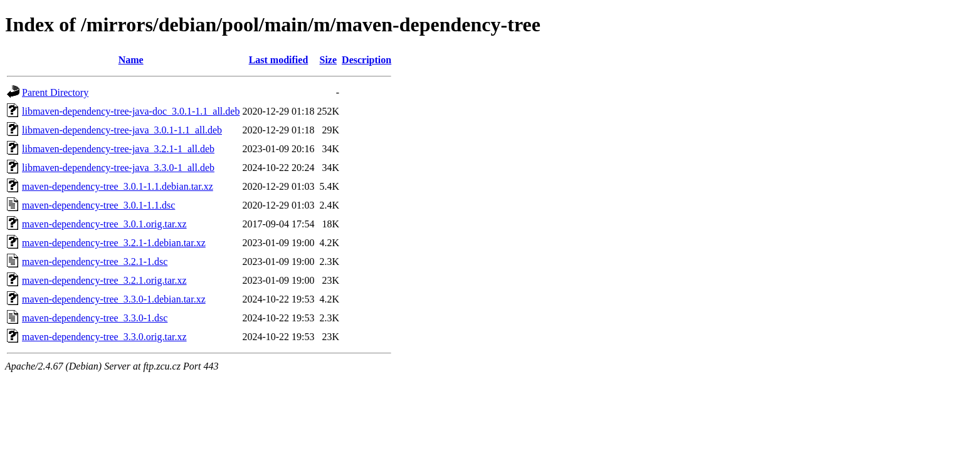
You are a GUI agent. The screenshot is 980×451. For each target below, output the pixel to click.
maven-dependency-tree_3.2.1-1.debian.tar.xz (114, 243)
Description (366, 60)
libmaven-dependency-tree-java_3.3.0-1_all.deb (118, 168)
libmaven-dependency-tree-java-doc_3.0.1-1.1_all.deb (131, 111)
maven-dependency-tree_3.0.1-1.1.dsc (98, 205)
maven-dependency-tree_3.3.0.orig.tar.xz (104, 337)
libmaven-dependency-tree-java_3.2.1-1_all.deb (118, 149)
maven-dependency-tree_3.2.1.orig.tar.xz (104, 280)
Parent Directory (55, 92)
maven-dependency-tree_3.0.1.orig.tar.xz (104, 224)
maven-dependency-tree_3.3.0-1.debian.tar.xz (114, 299)
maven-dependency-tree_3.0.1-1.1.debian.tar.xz (118, 186)
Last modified (279, 60)
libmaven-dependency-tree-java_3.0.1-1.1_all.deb (122, 130)
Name (131, 60)
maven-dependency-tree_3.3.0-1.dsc (95, 318)
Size (329, 60)
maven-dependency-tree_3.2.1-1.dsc (95, 262)
